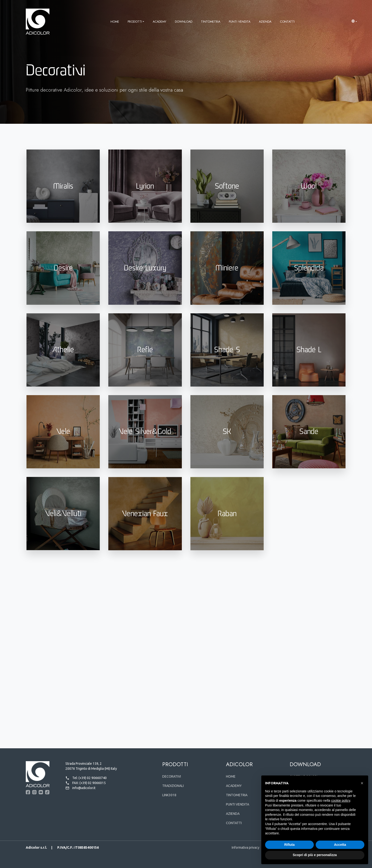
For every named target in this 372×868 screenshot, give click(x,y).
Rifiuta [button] (289, 845)
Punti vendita (240, 22)
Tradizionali (173, 786)
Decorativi (172, 776)
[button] (354, 22)
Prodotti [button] (135, 22)
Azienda (265, 22)
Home (115, 22)
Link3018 (169, 795)
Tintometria (211, 22)
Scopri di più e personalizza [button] (315, 855)
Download (184, 22)
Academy (160, 22)
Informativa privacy (246, 847)
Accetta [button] (340, 845)
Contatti (287, 22)
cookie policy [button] (341, 801)
